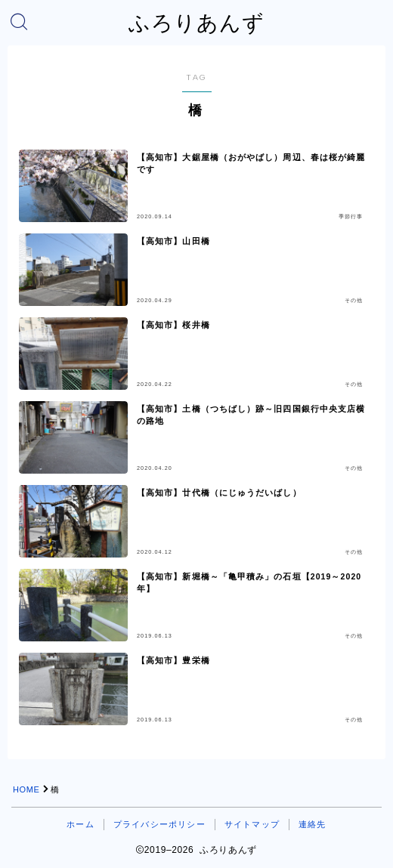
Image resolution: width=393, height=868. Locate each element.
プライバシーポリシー (159, 824)
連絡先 (313, 824)
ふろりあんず (196, 23)
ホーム (80, 824)
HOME (26, 789)
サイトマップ (252, 824)
